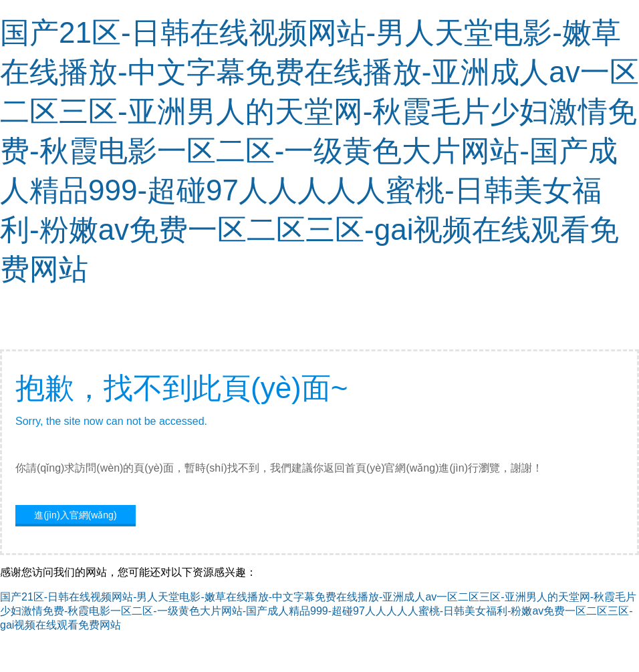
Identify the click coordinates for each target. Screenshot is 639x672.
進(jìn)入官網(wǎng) (75, 515)
